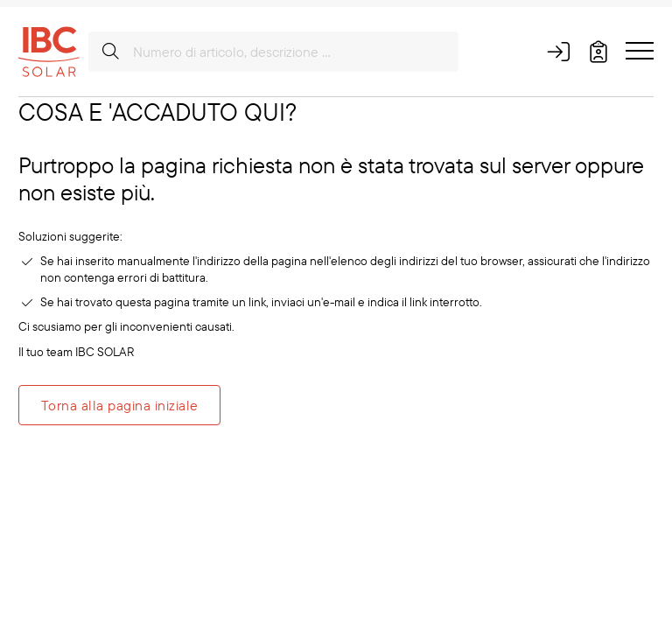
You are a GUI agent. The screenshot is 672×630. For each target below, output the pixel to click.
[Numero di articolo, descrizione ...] (273, 52)
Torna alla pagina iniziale (119, 405)
